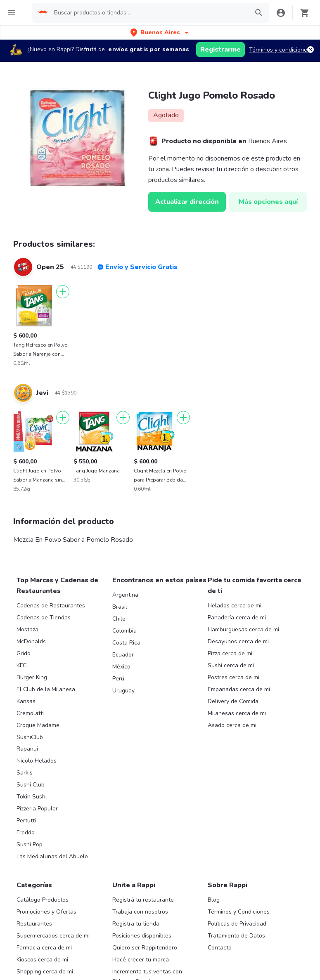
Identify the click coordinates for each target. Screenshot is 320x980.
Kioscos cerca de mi (42, 960)
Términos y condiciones (280, 50)
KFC (21, 665)
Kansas (26, 701)
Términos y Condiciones (239, 912)
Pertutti (26, 821)
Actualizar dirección (187, 202)
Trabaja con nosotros (140, 912)
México (121, 667)
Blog (214, 900)
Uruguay (123, 691)
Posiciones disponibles (142, 936)
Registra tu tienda (136, 924)
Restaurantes (34, 924)
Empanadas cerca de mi (239, 689)
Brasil (120, 607)
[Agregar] (63, 292)
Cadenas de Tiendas (44, 618)
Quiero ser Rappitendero (145, 948)
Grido (24, 653)
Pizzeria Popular (37, 809)
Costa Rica (126, 643)
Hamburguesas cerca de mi (243, 629)
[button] (160, 32)
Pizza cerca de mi (230, 653)
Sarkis (25, 773)
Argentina (125, 595)
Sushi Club (31, 785)
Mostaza (27, 629)
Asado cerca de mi (232, 725)
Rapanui (27, 749)
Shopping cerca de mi (45, 972)
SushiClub (30, 737)
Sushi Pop (30, 844)
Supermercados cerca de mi (53, 936)
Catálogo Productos (43, 900)
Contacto (220, 948)
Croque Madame (38, 725)
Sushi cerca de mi (231, 665)
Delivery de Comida (233, 701)
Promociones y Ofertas (46, 912)
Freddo (26, 832)
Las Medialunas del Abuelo (52, 856)
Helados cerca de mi (235, 606)
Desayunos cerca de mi (238, 641)
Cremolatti (30, 713)
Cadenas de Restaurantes (51, 606)
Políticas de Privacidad (237, 924)
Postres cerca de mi (233, 677)
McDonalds (31, 641)
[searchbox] (153, 13)
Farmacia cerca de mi (44, 948)
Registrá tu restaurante (143, 900)
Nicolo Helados (37, 761)
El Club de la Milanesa (46, 689)
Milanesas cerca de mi (237, 713)
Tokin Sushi (32, 797)
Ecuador (123, 655)
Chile (119, 619)
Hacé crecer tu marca (141, 960)
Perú (118, 679)
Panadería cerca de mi (237, 618)
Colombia (124, 631)
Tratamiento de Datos (236, 936)
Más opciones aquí (268, 202)
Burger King (32, 677)
